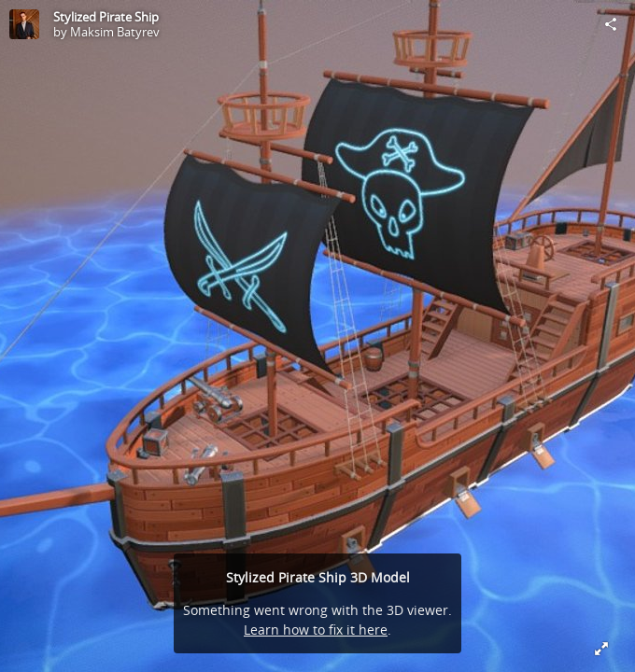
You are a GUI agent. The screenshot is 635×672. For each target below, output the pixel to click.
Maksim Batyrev (115, 32)
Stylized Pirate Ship (106, 17)
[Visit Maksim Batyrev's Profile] (24, 24)
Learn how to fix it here (316, 630)
